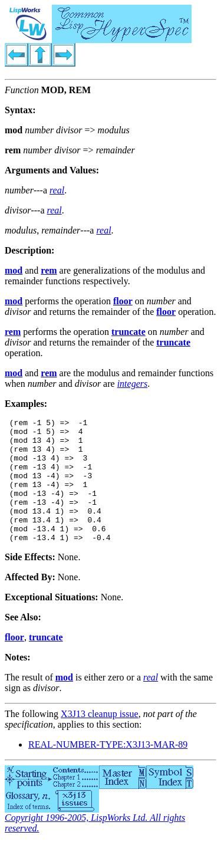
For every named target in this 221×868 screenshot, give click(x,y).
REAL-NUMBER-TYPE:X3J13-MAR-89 (108, 769)
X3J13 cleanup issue (100, 739)
